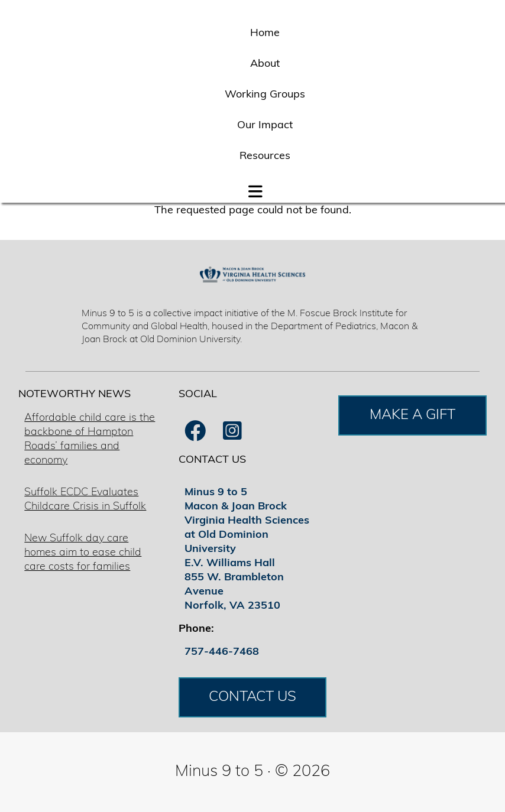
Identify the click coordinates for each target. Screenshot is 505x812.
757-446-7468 (222, 652)
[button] (255, 189)
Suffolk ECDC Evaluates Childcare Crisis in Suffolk (85, 500)
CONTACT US (252, 697)
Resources (265, 156)
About (265, 64)
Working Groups (265, 95)
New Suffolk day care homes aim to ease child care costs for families (83, 553)
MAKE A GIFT (412, 415)
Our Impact (265, 126)
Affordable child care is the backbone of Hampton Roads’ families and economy (90, 439)
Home (265, 33)
